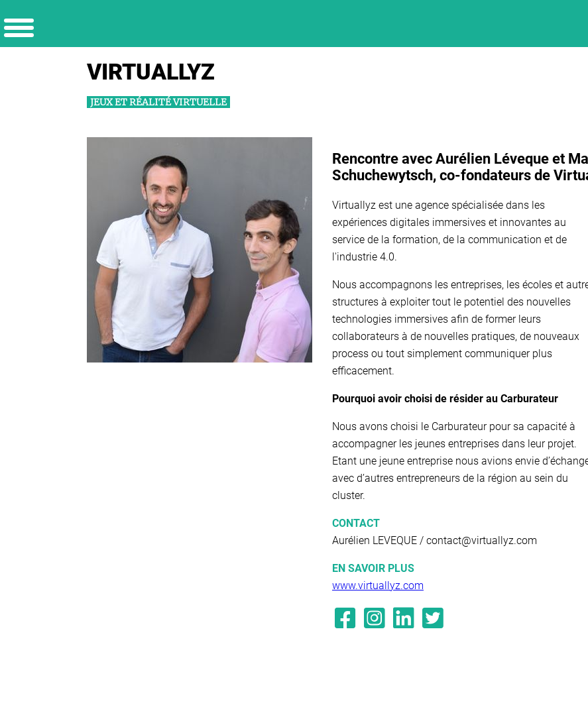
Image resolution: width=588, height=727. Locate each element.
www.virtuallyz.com (378, 586)
